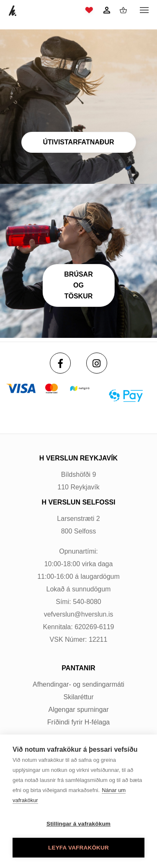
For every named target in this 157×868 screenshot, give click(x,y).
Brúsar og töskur (78, 285)
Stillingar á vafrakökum (78, 824)
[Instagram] (97, 363)
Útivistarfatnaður (78, 142)
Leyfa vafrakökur (78, 848)
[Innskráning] (107, 10)
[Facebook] (60, 363)
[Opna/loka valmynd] (144, 10)
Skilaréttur (78, 697)
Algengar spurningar (78, 710)
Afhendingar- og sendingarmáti (78, 684)
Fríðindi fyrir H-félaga (78, 722)
